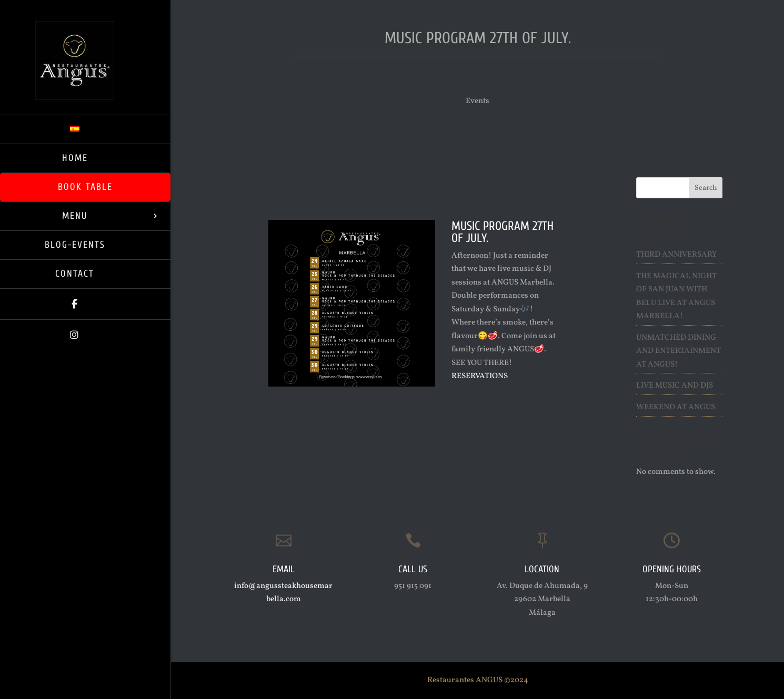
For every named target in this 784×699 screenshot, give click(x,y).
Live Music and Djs (675, 386)
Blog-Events (75, 245)
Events (478, 101)
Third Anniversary (676, 255)
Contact (75, 274)
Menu (75, 216)
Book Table (85, 187)
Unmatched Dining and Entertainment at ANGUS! (679, 351)
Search (706, 188)
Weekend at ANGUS (676, 407)
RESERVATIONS (480, 376)
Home (75, 158)
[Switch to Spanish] (85, 129)
